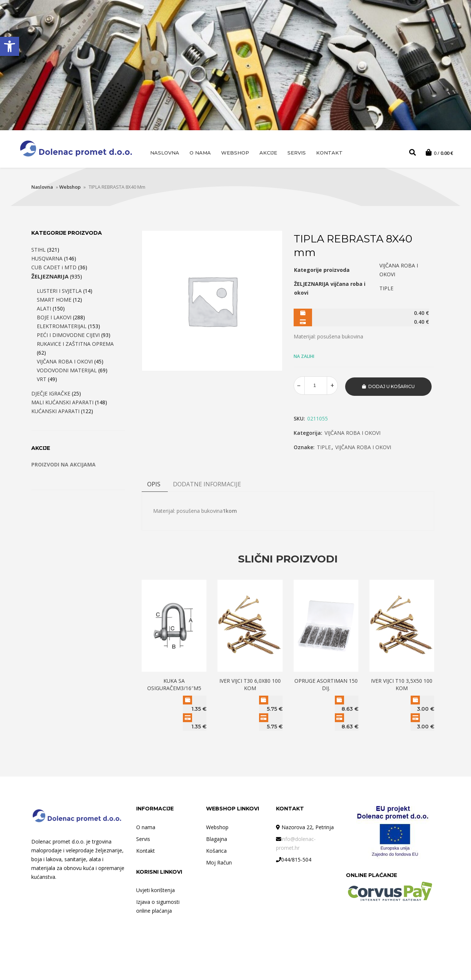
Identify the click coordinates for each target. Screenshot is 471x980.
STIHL (38, 251)
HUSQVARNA (47, 260)
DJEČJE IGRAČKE (51, 395)
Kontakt (329, 153)
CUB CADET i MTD (54, 268)
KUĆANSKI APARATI (55, 412)
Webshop (235, 153)
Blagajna (217, 838)
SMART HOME (54, 301)
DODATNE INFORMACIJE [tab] (207, 484)
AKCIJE (268, 153)
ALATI (44, 310)
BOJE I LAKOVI (54, 318)
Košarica (216, 850)
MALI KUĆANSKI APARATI (62, 403)
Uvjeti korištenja (155, 890)
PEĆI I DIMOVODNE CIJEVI (68, 336)
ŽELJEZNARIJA (50, 277)
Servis (297, 153)
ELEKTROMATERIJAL (62, 327)
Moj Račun (219, 862)
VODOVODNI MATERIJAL (67, 371)
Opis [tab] (154, 484)
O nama (200, 153)
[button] (10, 46)
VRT (42, 380)
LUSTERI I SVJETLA (59, 292)
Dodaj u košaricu (392, 386)
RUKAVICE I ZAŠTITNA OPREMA (75, 345)
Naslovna (165, 153)
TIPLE (324, 447)
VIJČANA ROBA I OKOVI (353, 433)
